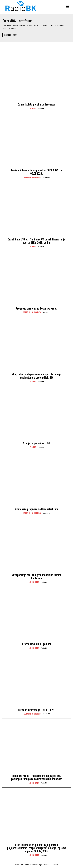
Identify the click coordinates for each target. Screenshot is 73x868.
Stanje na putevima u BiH (37, 443)
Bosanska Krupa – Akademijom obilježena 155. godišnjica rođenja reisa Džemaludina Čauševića (37, 777)
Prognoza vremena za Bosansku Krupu (37, 308)
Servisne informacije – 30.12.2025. (36, 710)
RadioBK (41, 109)
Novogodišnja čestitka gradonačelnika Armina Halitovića (36, 577)
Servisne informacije (33, 178)
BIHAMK (33, 381)
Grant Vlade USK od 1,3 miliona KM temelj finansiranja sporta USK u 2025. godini (36, 241)
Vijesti (33, 108)
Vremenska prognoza (33, 312)
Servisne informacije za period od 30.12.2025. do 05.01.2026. (36, 172)
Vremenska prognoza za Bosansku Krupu (37, 509)
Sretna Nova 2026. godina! (37, 644)
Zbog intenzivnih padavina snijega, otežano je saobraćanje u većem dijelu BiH (36, 376)
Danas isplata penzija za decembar (37, 104)
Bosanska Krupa (33, 582)
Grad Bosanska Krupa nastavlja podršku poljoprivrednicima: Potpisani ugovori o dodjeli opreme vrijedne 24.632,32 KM (37, 848)
